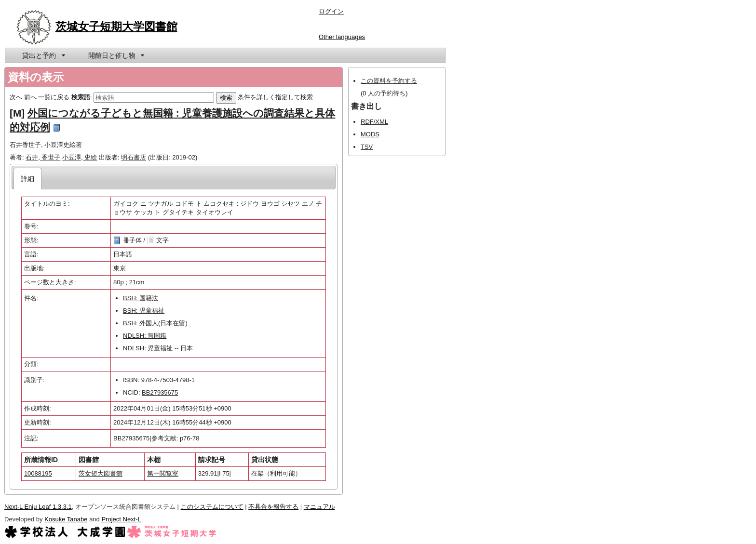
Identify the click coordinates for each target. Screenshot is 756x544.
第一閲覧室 (163, 473)
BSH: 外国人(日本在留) (155, 323)
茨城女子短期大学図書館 (116, 27)
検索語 (81, 97)
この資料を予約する (389, 81)
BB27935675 (160, 392)
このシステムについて (212, 507)
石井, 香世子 (43, 157)
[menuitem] (43, 55)
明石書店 (134, 157)
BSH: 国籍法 (141, 298)
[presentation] (28, 179)
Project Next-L (121, 519)
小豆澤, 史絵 (80, 157)
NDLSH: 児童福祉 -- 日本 (158, 348)
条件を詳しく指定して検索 (275, 97)
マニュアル (319, 507)
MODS (370, 134)
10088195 (38, 473)
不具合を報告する (273, 507)
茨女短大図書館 (101, 473)
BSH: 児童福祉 (144, 311)
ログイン (331, 11)
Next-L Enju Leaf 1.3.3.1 (38, 507)
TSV (367, 147)
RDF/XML (374, 122)
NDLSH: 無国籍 (145, 336)
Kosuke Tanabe (66, 519)
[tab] (28, 179)
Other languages (342, 37)
